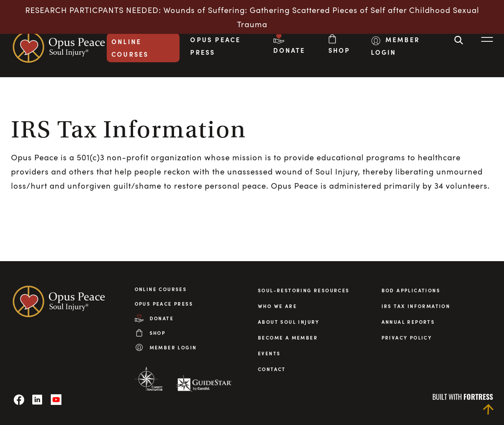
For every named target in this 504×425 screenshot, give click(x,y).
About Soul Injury (289, 322)
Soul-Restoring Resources (304, 290)
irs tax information (416, 306)
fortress (478, 397)
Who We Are (277, 306)
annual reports (408, 322)
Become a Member (288, 338)
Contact (272, 369)
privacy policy (407, 338)
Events (269, 353)
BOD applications (411, 290)
